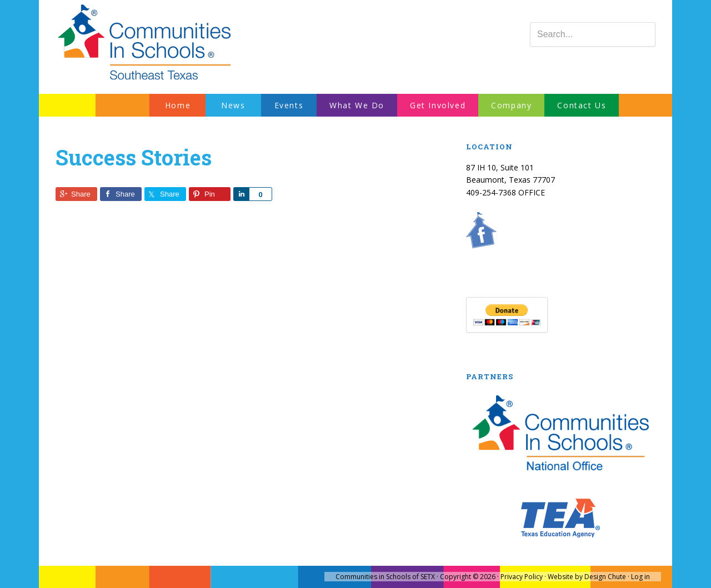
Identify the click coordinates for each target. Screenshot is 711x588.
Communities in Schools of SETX (385, 577)
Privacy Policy (522, 577)
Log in (640, 577)
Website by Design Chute (587, 577)
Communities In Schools (144, 43)
